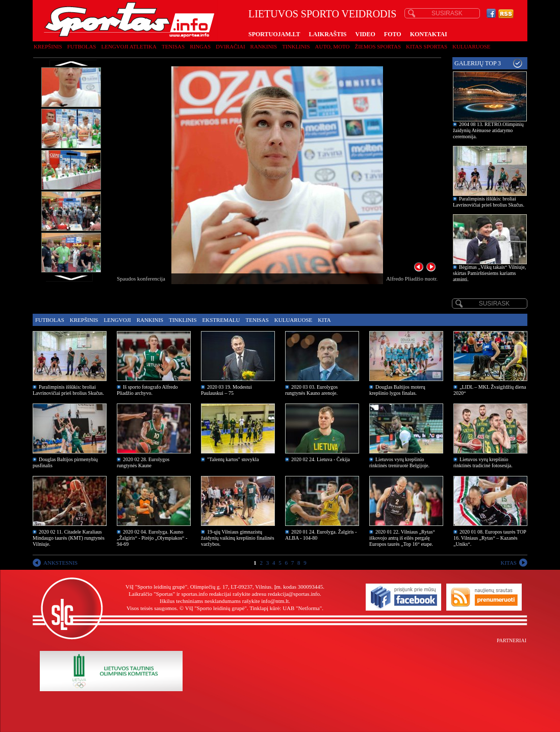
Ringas (200, 46)
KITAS (508, 563)
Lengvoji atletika (129, 46)
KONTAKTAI (429, 34)
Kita (324, 320)
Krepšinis (48, 46)
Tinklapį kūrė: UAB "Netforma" (286, 608)
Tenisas (173, 46)
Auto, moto (333, 46)
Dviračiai (230, 46)
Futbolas (82, 46)
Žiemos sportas (378, 46)
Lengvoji (117, 320)
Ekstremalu (221, 320)
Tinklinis (296, 46)
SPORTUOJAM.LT (274, 34)
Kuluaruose (472, 46)
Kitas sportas (427, 46)
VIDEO (365, 34)
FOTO (393, 34)
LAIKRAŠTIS (327, 34)
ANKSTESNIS (60, 563)
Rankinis (264, 46)
